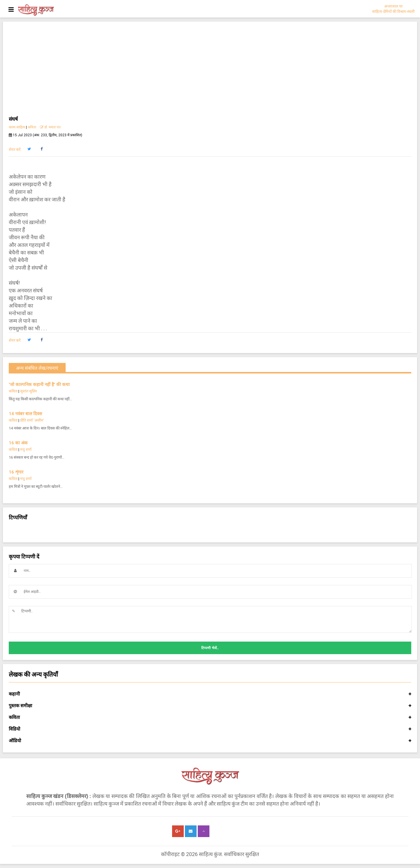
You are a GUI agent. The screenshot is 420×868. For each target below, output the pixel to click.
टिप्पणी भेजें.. (210, 648)
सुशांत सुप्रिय (29, 391)
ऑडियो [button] (210, 741)
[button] (29, 149)
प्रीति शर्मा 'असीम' (32, 420)
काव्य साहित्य (17, 127)
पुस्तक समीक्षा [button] (210, 706)
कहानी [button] (210, 694)
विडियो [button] (210, 729)
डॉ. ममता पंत (50, 127)
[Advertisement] (210, 71)
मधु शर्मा (26, 449)
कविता (32, 127)
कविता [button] (210, 717)
